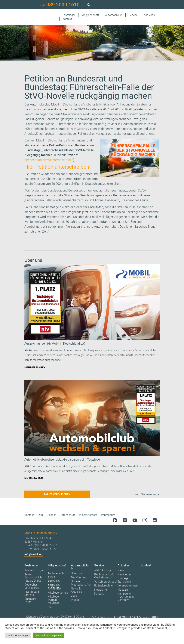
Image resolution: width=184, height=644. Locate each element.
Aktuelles (149, 15)
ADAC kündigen (104, 570)
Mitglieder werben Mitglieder (54, 600)
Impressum (108, 515)
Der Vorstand (79, 577)
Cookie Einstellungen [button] (18, 635)
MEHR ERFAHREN (35, 367)
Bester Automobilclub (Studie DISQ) (33, 578)
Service (133, 15)
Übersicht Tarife (30, 600)
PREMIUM (54, 581)
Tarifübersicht (56, 573)
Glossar (51, 515)
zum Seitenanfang (147, 494)
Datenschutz (67, 515)
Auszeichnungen (34, 570)
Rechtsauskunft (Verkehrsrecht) (104, 576)
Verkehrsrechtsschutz (108, 582)
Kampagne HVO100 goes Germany (126, 597)
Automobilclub (114, 15)
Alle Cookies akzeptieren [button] (49, 635)
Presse (75, 600)
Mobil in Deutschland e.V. (53, 140)
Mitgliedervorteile (58, 593)
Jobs (74, 596)
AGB (40, 515)
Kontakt (67, 19)
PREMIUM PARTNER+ (55, 587)
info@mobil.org (34, 554)
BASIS (51, 577)
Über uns (77, 573)
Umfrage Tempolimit (124, 580)
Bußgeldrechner (104, 586)
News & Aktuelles (77, 590)
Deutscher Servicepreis (32, 586)
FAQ (50, 607)
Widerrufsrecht (88, 515)
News (121, 570)
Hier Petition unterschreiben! (57, 167)
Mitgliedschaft (90, 15)
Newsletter (101, 590)
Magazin (123, 590)
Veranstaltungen (128, 586)
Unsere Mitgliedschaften (81, 583)
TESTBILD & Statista (32, 593)
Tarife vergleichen (57, 494)
